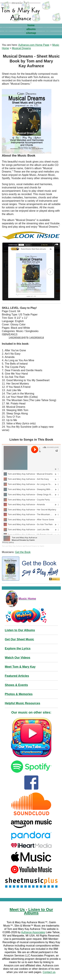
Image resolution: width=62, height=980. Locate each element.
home (31, 25)
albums (31, 29)
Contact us (49, 972)
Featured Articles (17, 676)
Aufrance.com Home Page (34, 45)
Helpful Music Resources (22, 703)
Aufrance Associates (33, 932)
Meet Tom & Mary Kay (20, 667)
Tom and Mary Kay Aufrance (12, 546)
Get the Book (23, 552)
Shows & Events (16, 685)
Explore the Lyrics (18, 648)
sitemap (31, 33)
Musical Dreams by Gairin (35, 546)
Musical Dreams (21, 48)
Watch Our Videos (18, 658)
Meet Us (17, 910)
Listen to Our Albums (20, 630)
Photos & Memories (19, 694)
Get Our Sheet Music (19, 639)
